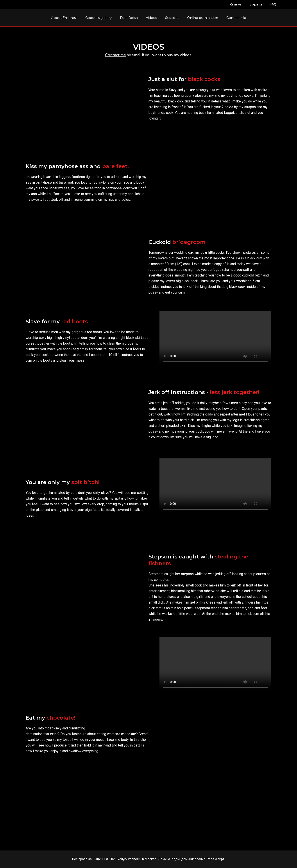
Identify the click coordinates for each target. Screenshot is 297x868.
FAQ (274, 4)
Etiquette (259, 4)
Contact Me (231, 18)
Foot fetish (130, 18)
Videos (151, 18)
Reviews (241, 4)
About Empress (69, 18)
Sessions (170, 18)
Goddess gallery (102, 18)
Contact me (115, 55)
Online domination (199, 18)
